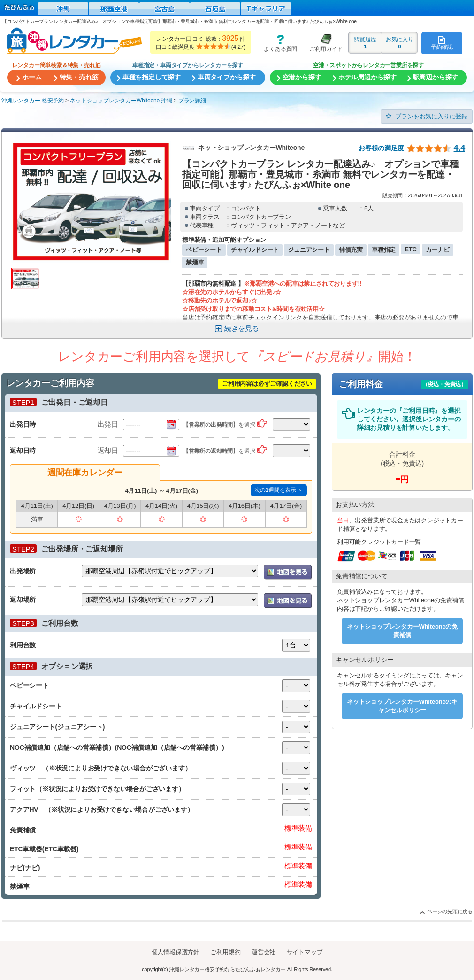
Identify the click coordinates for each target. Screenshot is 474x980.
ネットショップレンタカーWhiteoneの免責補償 (402, 631)
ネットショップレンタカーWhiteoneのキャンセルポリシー (402, 706)
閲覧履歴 (365, 43)
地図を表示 (288, 572)
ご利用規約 (225, 952)
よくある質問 (277, 43)
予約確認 (442, 43)
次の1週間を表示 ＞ (279, 490)
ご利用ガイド (323, 43)
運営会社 (264, 952)
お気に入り (400, 43)
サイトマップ (305, 952)
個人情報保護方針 (176, 952)
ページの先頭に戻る (450, 911)
